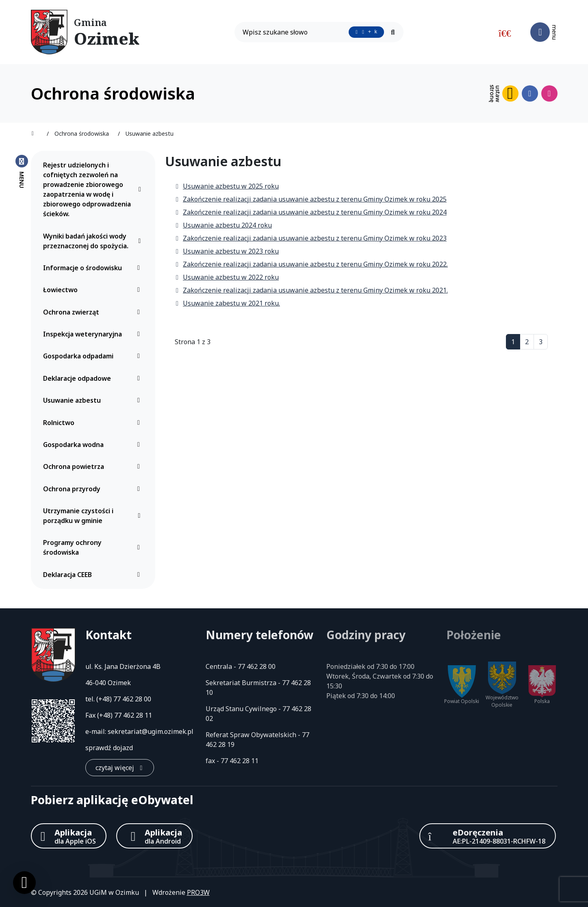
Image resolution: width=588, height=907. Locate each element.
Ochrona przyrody (94, 489)
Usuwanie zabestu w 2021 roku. (227, 303)
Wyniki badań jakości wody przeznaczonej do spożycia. (94, 241)
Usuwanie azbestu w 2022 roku (227, 277)
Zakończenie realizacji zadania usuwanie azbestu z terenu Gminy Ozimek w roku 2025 (311, 199)
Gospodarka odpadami (94, 356)
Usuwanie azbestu (94, 400)
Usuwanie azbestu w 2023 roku (227, 251)
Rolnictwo (94, 423)
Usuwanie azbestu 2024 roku (223, 225)
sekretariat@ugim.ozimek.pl (151, 731)
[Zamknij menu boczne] (22, 171)
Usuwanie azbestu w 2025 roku (227, 186)
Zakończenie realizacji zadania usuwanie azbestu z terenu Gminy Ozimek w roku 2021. (311, 290)
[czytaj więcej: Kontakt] (120, 768)
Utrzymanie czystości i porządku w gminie (94, 516)
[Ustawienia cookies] (24, 883)
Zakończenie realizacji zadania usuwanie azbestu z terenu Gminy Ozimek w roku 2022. (311, 264)
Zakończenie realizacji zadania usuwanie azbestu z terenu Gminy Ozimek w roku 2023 (311, 238)
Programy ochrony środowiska (94, 547)
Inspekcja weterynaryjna (94, 334)
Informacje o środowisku (94, 268)
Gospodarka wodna (94, 445)
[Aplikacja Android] (154, 836)
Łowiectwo (94, 290)
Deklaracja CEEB (94, 575)
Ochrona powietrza (94, 467)
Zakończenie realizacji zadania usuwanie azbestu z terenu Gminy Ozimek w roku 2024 (311, 212)
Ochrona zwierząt (94, 312)
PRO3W (198, 892)
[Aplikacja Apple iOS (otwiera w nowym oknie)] (69, 836)
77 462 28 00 (132, 699)
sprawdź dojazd (109, 748)
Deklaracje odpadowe (94, 378)
